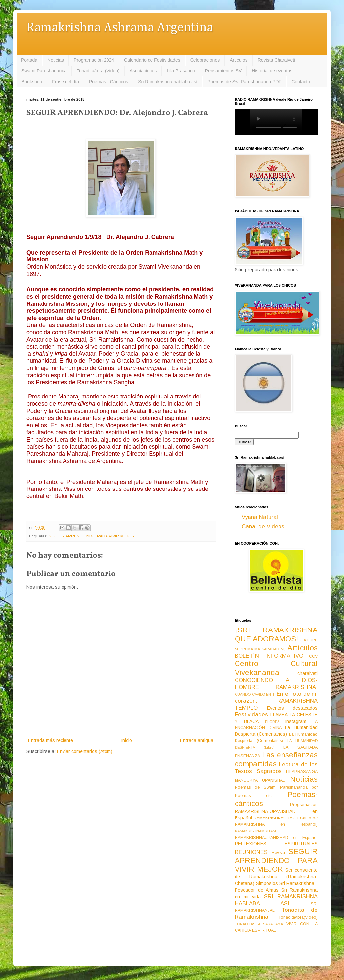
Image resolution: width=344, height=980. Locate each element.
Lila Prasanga (181, 71)
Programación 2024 (94, 60)
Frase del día (65, 82)
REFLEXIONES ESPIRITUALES (276, 844)
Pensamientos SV (223, 71)
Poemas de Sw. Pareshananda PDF (244, 82)
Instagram (296, 721)
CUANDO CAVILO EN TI (255, 694)
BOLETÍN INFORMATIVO (269, 656)
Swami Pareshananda (44, 71)
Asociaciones (143, 71)
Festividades (251, 714)
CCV (313, 656)
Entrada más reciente (51, 740)
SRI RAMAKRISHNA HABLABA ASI (276, 900)
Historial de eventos (272, 71)
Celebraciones (205, 60)
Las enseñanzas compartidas (276, 759)
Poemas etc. (254, 796)
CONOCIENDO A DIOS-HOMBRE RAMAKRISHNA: (276, 684)
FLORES (272, 722)
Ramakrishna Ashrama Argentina (120, 28)
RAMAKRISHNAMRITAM (255, 831)
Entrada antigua (197, 740)
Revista (278, 853)
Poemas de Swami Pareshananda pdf (276, 787)
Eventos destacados (292, 708)
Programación (304, 805)
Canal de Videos (263, 526)
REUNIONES (251, 852)
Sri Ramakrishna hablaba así (168, 82)
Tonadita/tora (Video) (98, 71)
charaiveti (307, 673)
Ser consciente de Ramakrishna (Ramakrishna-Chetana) (276, 877)
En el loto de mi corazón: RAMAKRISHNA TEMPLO (276, 701)
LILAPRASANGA (302, 772)
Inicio (127, 740)
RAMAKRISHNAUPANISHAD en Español (276, 838)
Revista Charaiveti (277, 60)
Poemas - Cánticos (108, 82)
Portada (29, 60)
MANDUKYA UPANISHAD (260, 780)
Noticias (56, 60)
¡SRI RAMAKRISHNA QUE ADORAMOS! (276, 634)
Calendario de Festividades (152, 60)
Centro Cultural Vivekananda (276, 668)
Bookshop (32, 82)
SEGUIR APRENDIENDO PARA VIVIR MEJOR (92, 536)
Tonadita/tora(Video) (298, 917)
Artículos (238, 60)
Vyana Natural (260, 517)
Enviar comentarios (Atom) (85, 751)
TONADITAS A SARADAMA (259, 924)
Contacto (301, 82)
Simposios (267, 883)
